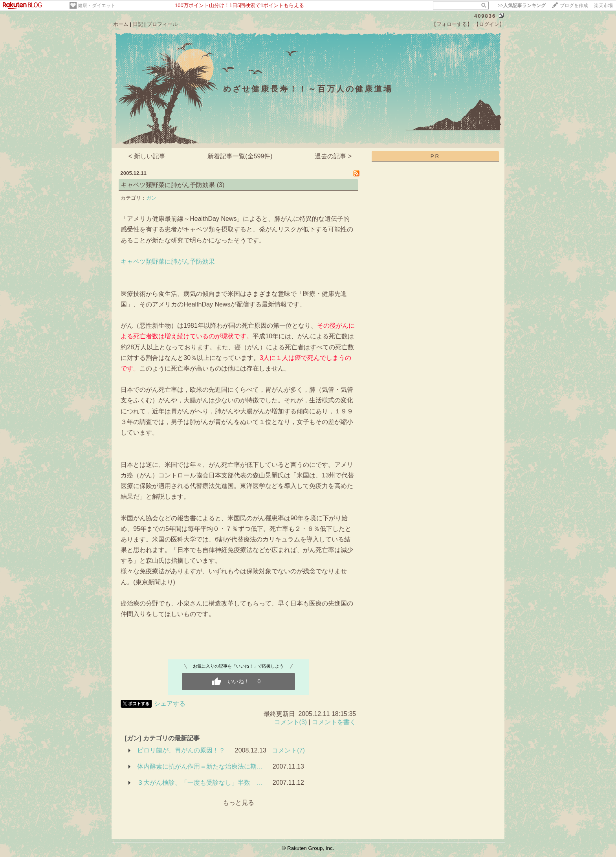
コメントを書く (334, 722)
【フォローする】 (452, 24)
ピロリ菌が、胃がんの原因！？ (181, 750)
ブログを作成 (574, 6)
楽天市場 (603, 6)
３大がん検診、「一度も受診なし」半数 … (200, 783)
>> (522, 6)
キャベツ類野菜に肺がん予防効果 (168, 185)
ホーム (121, 24)
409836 (485, 16)
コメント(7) (288, 750)
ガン (151, 198)
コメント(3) (291, 722)
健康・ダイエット (97, 6)
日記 (138, 24)
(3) (221, 185)
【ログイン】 (489, 24)
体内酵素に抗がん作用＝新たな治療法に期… (200, 766)
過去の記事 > (333, 156)
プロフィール (162, 24)
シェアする (170, 704)
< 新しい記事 (147, 156)
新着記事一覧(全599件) (240, 156)
